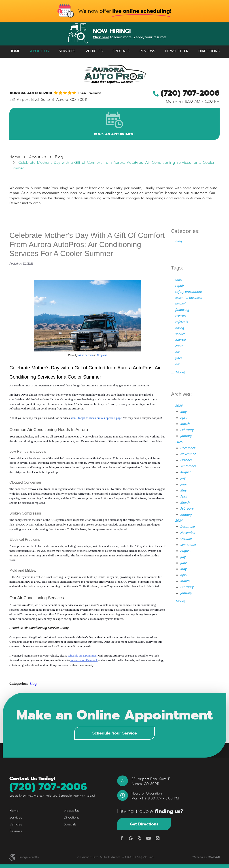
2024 (179, 520)
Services (67, 51)
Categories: (185, 231)
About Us (39, 51)
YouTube (148, 838)
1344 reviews (90, 93)
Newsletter (177, 51)
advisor (181, 340)
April (184, 418)
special (180, 304)
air (177, 352)
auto (179, 279)
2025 (179, 442)
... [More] (178, 372)
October (186, 460)
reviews (181, 316)
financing (182, 310)
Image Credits (29, 857)
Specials (121, 51)
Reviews (147, 51)
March (185, 424)
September (188, 466)
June (183, 484)
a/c (178, 364)
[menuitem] (15, 51)
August (185, 472)
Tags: (177, 268)
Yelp (140, 838)
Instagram (157, 838)
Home (15, 51)
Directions (209, 51)
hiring (180, 328)
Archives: (181, 394)
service (180, 334)
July (183, 478)
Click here (101, 37)
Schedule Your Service (115, 733)
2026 (179, 405)
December (188, 448)
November (188, 454)
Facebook (122, 838)
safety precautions (189, 291)
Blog (59, 157)
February (187, 430)
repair (180, 285)
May (183, 411)
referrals (182, 322)
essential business (189, 297)
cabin (179, 346)
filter (179, 358)
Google (131, 838)
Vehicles (94, 51)
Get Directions (144, 824)
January (186, 436)
